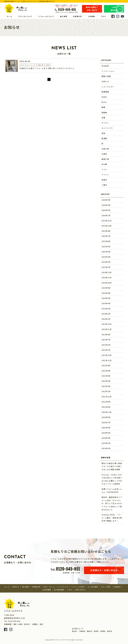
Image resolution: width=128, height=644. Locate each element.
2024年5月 (106, 298)
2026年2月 (106, 210)
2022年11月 (107, 360)
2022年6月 (106, 376)
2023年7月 (106, 340)
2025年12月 (107, 221)
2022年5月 (106, 381)
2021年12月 (107, 397)
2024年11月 (107, 278)
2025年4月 (106, 252)
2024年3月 (106, 309)
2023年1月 (106, 350)
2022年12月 (107, 355)
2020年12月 (107, 412)
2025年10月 (107, 226)
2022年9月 (106, 365)
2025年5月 (106, 247)
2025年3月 (106, 257)
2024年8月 (106, 293)
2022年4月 (106, 386)
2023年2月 (106, 345)
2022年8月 (106, 371)
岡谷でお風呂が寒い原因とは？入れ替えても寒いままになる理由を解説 (112, 466)
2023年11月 (107, 329)
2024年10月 (107, 283)
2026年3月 (106, 205)
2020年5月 (106, 433)
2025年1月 (106, 267)
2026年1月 (106, 215)
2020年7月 (106, 422)
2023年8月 (106, 334)
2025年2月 (106, 262)
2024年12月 (107, 272)
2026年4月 (106, 200)
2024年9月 (106, 288)
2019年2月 (106, 448)
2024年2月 (106, 314)
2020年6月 (106, 428)
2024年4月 (106, 303)
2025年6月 (106, 241)
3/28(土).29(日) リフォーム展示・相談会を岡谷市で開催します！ (112, 518)
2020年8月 (106, 417)
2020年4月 (106, 438)
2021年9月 (106, 402)
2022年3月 (106, 391)
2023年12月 (107, 324)
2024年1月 (106, 319)
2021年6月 (106, 407)
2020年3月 (106, 443)
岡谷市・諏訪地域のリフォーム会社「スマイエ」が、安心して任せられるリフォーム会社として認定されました (112, 503)
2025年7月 (106, 236)
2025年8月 (106, 231)
